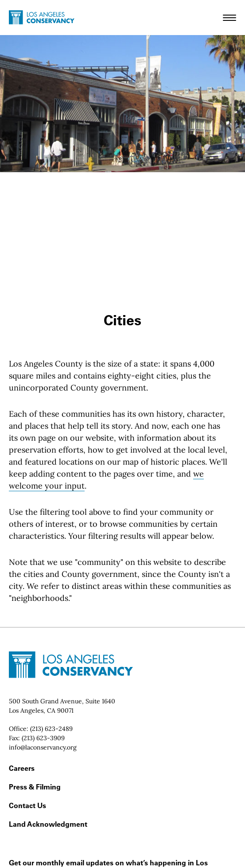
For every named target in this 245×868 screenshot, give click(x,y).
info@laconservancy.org (43, 747)
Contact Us (27, 805)
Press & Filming (35, 787)
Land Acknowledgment (48, 824)
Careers (22, 768)
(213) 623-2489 (51, 729)
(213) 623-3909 (43, 738)
